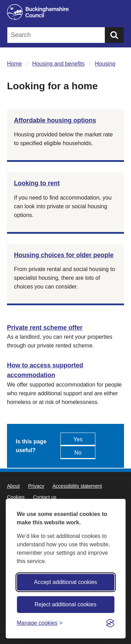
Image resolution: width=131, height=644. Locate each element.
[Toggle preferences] (40, 623)
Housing (105, 64)
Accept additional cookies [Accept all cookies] (65, 582)
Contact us (45, 497)
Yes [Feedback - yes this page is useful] (78, 439)
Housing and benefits (58, 64)
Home (14, 64)
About (13, 486)
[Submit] (114, 35)
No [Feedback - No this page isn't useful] (78, 453)
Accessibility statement (77, 486)
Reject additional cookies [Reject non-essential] (65, 604)
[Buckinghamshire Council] (65, 12)
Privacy (36, 486)
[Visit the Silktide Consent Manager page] (110, 623)
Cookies (16, 497)
